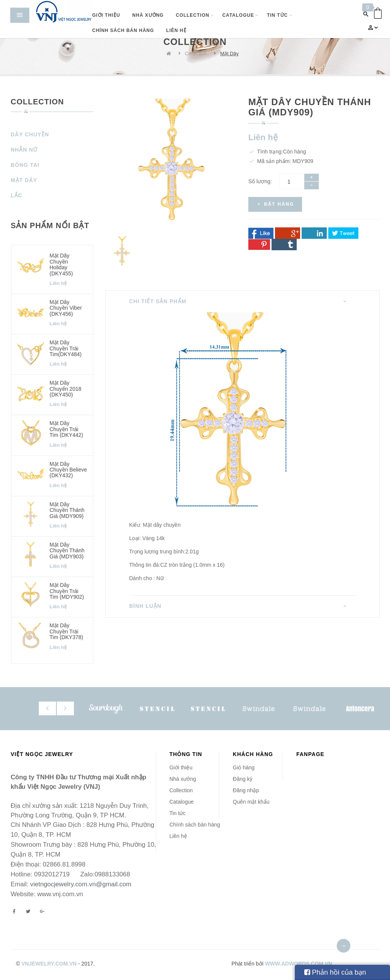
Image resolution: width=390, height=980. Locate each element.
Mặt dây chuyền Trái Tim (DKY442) (66, 429)
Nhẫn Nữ (24, 150)
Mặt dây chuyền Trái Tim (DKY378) (66, 631)
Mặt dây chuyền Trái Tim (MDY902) (67, 591)
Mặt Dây (229, 54)
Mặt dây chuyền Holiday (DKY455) (61, 264)
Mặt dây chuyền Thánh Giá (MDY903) (67, 551)
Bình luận (145, 606)
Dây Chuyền (30, 134)
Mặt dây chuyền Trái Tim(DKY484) (66, 348)
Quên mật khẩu (251, 802)
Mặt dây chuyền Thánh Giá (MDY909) (67, 510)
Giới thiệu (181, 767)
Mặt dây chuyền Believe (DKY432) (68, 470)
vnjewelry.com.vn (49, 964)
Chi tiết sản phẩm (158, 301)
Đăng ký (242, 779)
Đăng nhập (246, 790)
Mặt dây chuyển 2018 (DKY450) (66, 389)
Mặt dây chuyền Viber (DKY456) (66, 308)
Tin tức (178, 813)
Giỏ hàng (244, 767)
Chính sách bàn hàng (195, 825)
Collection (196, 54)
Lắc (17, 195)
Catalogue (182, 802)
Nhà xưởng (183, 779)
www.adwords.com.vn (299, 964)
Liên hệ (178, 836)
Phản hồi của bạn (335, 972)
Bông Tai (25, 165)
